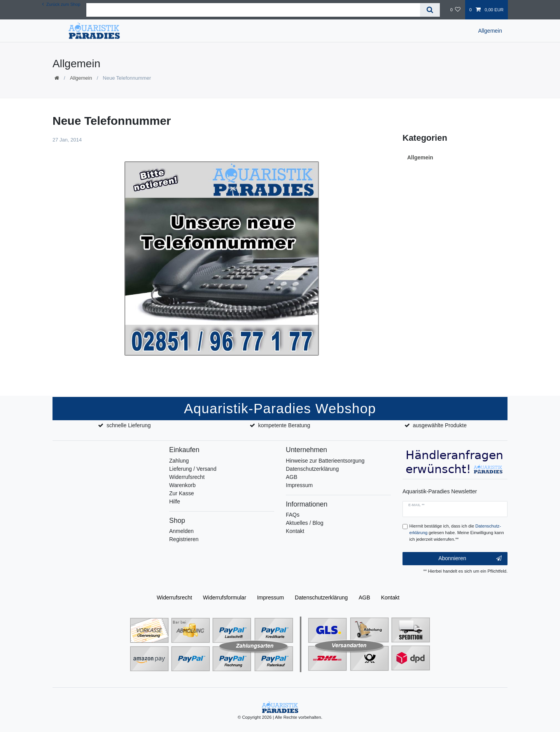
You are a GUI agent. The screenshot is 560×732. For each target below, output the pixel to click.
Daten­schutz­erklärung (321, 597)
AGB (292, 477)
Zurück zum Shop (61, 4)
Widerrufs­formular (225, 597)
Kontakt (295, 531)
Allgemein (490, 31)
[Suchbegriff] (253, 10)
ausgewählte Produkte (440, 425)
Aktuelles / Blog (305, 523)
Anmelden (181, 531)
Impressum (299, 485)
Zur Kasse (182, 493)
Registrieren (184, 539)
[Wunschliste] (455, 10)
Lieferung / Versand (193, 469)
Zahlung (179, 461)
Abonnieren (470, 559)
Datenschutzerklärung (312, 469)
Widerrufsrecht (187, 477)
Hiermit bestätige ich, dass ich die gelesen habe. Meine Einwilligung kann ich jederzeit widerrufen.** (457, 533)
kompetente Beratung (284, 425)
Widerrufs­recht (174, 597)
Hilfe (175, 501)
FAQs (293, 515)
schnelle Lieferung (129, 425)
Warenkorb (182, 485)
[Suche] (430, 10)
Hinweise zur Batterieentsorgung (325, 461)
